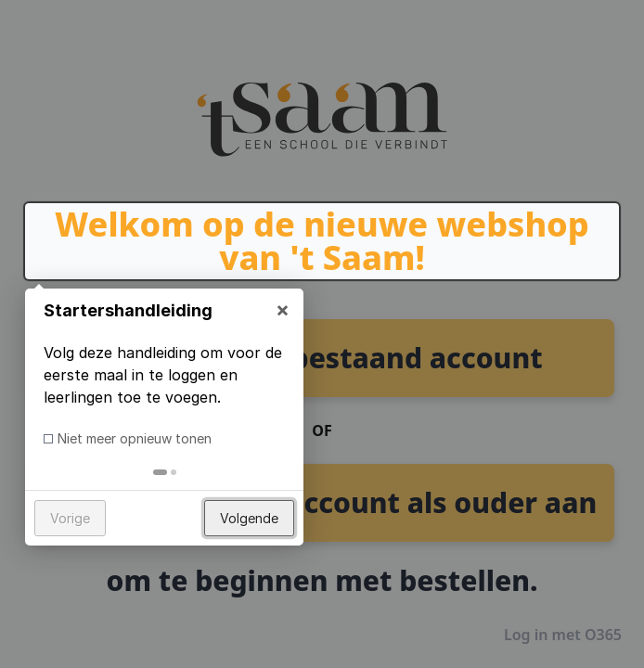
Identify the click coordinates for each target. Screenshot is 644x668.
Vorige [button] (70, 518)
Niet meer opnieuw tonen (135, 438)
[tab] (160, 472)
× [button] (283, 309)
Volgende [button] (249, 518)
